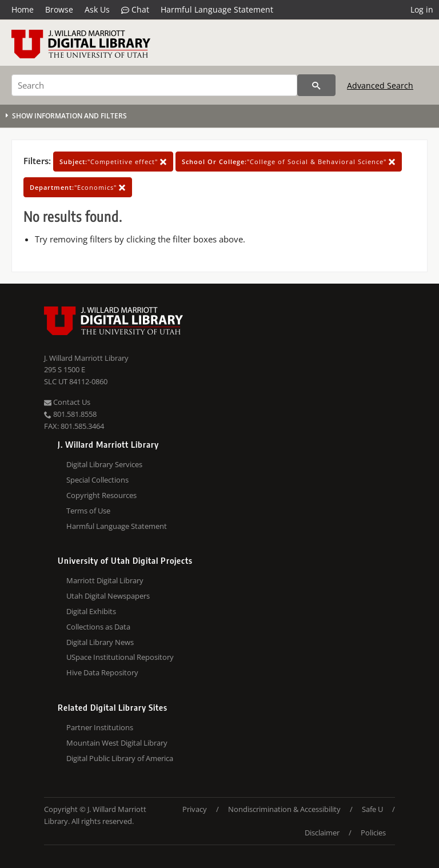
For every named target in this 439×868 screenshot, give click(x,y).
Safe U (372, 809)
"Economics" (78, 187)
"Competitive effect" (113, 162)
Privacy (195, 809)
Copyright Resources (101, 495)
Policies (373, 833)
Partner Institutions (100, 727)
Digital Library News (100, 642)
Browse (59, 9)
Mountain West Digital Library (117, 743)
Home (23, 9)
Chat (135, 10)
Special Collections (97, 480)
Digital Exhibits (91, 611)
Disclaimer (322, 833)
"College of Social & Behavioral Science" (289, 162)
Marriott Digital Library (105, 580)
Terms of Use (88, 511)
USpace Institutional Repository (120, 657)
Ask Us (97, 9)
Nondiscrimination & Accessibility (284, 809)
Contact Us (67, 402)
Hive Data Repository (102, 672)
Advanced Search (380, 85)
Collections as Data (98, 627)
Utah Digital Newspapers (108, 596)
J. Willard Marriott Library (86, 358)
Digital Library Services (104, 464)
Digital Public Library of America (120, 758)
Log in (422, 9)
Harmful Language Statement (217, 9)
